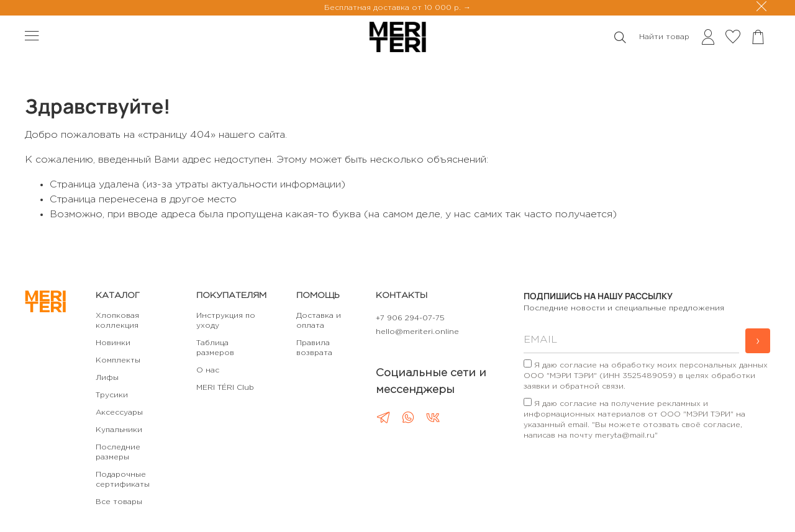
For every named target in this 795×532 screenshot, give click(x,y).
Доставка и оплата (319, 321)
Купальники (119, 430)
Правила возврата (314, 348)
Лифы (107, 378)
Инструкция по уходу (226, 321)
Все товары (119, 502)
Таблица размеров (215, 348)
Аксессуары (119, 413)
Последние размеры (118, 452)
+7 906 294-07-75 (410, 318)
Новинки (113, 343)
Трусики (112, 395)
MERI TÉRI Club (225, 388)
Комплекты (118, 360)
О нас (208, 370)
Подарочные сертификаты (123, 480)
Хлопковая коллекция (117, 321)
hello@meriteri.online (417, 332)
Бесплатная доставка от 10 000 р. (394, 8)
